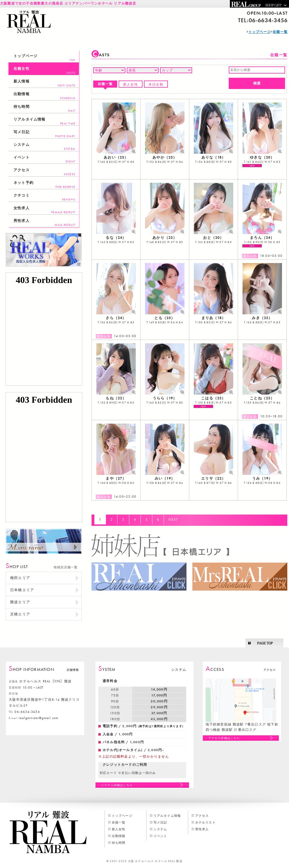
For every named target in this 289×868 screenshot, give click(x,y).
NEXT (173, 519)
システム (44, 147)
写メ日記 (44, 134)
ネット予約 (44, 185)
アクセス (44, 172)
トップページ (44, 58)
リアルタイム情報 (44, 121)
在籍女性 (44, 71)
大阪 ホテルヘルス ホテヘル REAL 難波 (155, 861)
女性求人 (44, 210)
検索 (257, 83)
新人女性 (131, 84)
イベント (44, 159)
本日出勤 (156, 84)
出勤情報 (44, 96)
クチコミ (44, 197)
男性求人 (44, 223)
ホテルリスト (205, 822)
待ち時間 (44, 109)
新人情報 (44, 83)
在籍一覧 (105, 84)
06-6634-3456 (268, 20)
